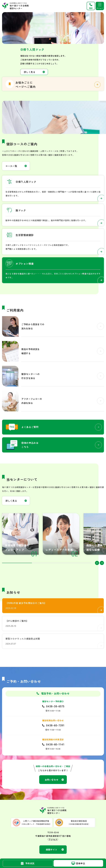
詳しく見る (30, 72)
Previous (97, 563)
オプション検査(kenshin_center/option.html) (53, 270)
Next (102, 563)
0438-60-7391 (55, 725)
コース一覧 (11, 166)
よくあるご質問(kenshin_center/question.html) (53, 427)
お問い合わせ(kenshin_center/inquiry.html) (53, 445)
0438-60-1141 (55, 744)
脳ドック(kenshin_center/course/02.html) (53, 215)
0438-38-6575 (55, 706)
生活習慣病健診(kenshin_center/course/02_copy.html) (53, 242)
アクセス (53, 839)
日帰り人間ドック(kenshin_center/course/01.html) (53, 188)
